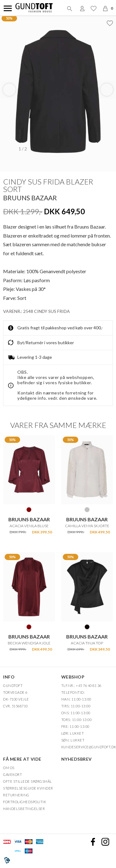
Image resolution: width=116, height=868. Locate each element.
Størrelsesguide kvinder (28, 788)
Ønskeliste (93, 8)
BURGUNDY (29, 510)
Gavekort (13, 775)
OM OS (9, 768)
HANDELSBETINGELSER (24, 809)
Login (82, 8)
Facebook (93, 842)
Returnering (16, 795)
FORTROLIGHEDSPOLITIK (25, 802)
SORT (87, 627)
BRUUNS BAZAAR (30, 198)
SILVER (87, 510)
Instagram (105, 842)
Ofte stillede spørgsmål (28, 781)
